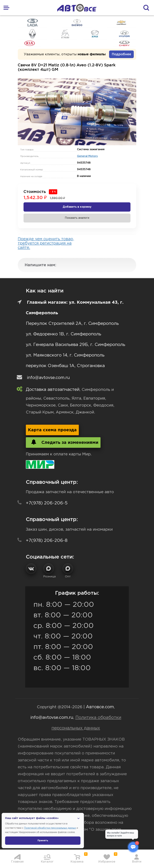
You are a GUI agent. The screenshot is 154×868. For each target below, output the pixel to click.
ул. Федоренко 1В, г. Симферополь (64, 334)
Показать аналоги (77, 218)
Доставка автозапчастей (53, 390)
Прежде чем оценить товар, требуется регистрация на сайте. (46, 243)
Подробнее (121, 54)
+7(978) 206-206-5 (47, 503)
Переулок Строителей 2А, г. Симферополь (72, 324)
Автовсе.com (100, 707)
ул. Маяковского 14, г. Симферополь (65, 355)
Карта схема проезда (52, 430)
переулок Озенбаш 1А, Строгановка (65, 366)
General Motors (87, 156)
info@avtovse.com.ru (48, 378)
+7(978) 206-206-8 (47, 541)
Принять (43, 841)
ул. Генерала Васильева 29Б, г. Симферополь (76, 345)
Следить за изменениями (63, 442)
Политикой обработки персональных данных (50, 828)
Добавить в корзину (77, 207)
